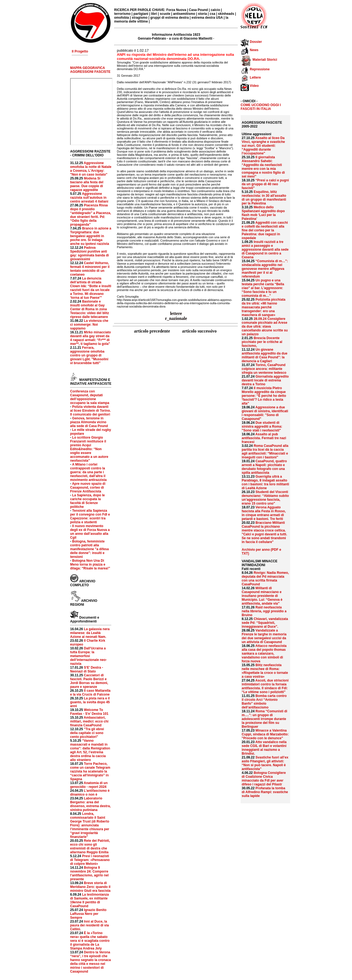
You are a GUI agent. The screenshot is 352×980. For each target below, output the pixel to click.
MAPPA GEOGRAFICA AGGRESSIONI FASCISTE (90, 70)
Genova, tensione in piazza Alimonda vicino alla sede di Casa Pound (89, 422)
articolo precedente (152, 331)
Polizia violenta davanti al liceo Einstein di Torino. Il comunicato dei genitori (90, 411)
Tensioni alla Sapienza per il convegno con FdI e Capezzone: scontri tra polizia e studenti (90, 516)
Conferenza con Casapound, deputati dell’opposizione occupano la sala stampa (90, 397)
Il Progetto (80, 51)
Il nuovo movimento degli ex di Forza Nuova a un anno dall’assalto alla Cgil (90, 532)
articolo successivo (199, 331)
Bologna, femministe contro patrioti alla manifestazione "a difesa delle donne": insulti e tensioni (89, 549)
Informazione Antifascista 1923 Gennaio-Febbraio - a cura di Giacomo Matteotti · (176, 37)
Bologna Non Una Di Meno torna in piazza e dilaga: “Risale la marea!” (90, 564)
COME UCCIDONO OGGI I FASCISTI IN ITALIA (261, 107)
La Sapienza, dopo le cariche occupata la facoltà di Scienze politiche (87, 501)
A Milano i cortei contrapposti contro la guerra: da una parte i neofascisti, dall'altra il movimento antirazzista (88, 472)
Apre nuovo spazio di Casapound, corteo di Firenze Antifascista (88, 488)
